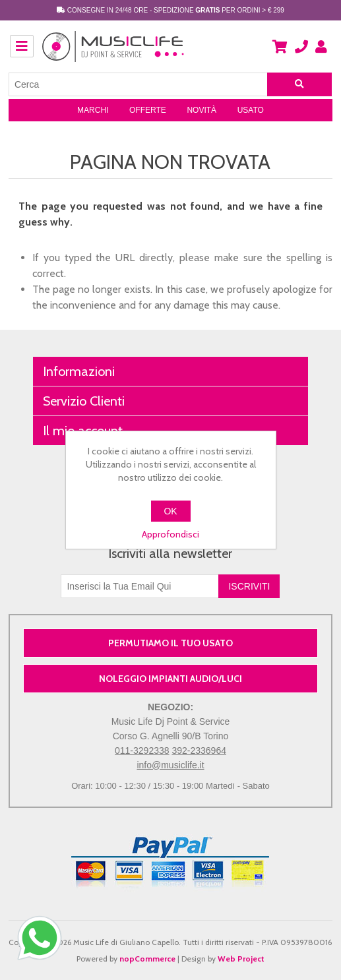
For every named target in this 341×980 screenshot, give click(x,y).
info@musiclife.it (170, 765)
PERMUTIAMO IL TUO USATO (170, 643)
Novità (201, 110)
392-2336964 (199, 750)
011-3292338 (142, 750)
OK (170, 511)
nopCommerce (147, 959)
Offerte (148, 110)
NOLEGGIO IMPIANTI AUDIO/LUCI (170, 679)
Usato (251, 110)
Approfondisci (170, 534)
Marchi (93, 110)
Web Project (241, 959)
